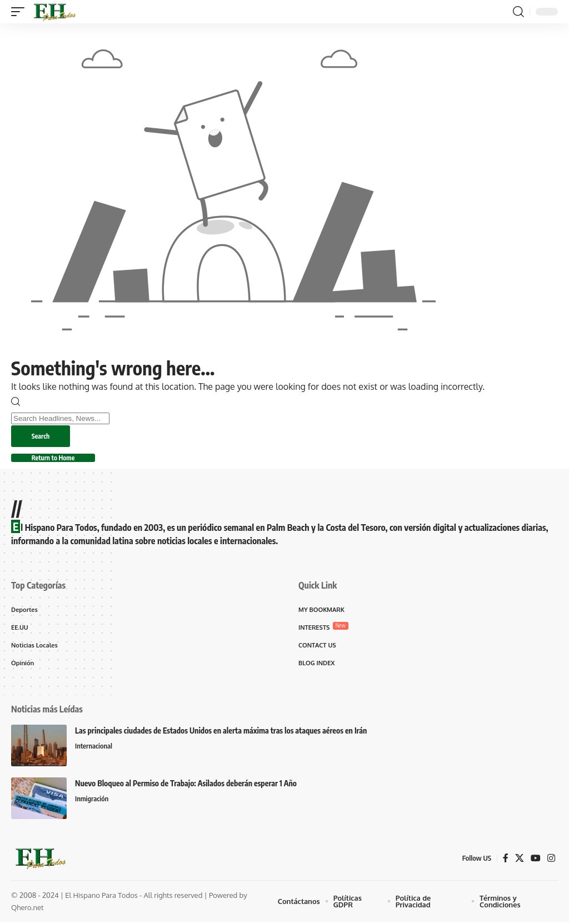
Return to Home (55, 458)
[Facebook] (506, 860)
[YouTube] (536, 860)
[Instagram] (551, 860)
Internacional (94, 749)
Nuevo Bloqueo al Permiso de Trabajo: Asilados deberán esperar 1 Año (186, 785)
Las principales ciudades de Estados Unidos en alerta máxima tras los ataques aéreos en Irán (221, 733)
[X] (520, 860)
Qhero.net (28, 910)
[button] (21, 12)
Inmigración (92, 801)
